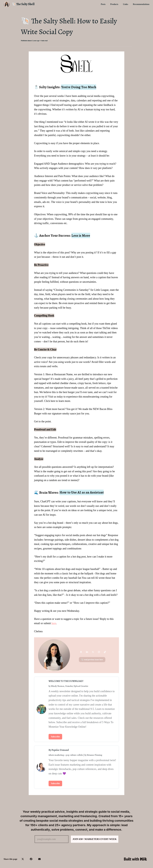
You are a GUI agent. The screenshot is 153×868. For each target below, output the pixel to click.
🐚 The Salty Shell (23, 4)
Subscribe (55, 737)
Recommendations (141, 4)
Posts (103, 4)
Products (114, 4)
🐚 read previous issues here (92, 660)
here (54, 623)
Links (126, 4)
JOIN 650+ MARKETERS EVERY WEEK (95, 839)
